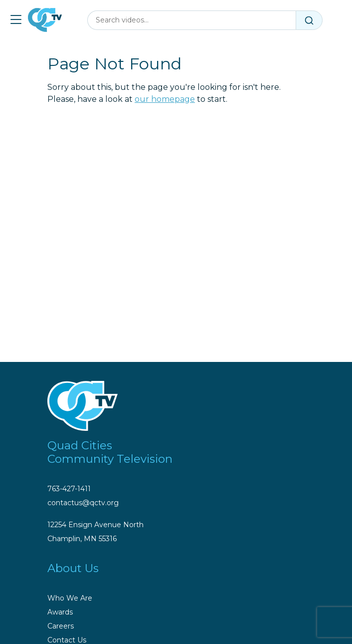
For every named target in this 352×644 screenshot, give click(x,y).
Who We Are (70, 598)
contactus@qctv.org (83, 503)
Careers (61, 626)
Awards (60, 612)
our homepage (165, 99)
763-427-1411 (69, 489)
